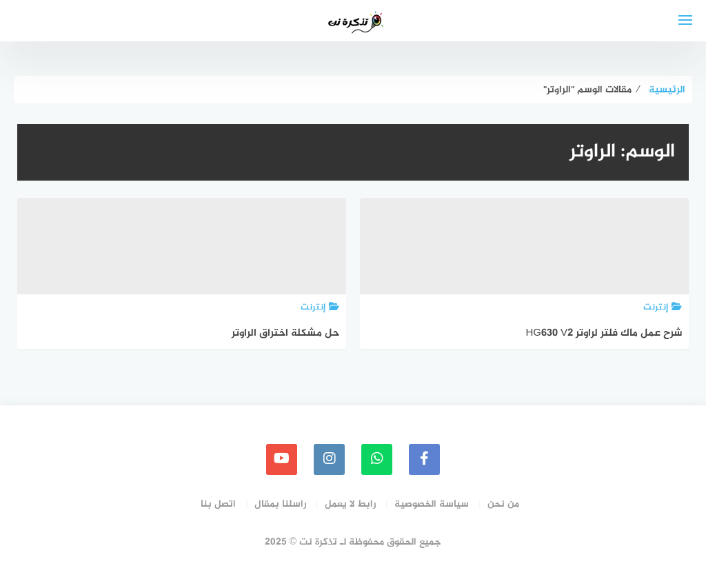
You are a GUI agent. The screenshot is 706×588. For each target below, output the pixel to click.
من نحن (503, 504)
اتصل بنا (218, 504)
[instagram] (329, 459)
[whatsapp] (377, 459)
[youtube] (282, 459)
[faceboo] (424, 459)
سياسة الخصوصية (432, 504)
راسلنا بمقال (280, 504)
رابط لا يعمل (350, 504)
